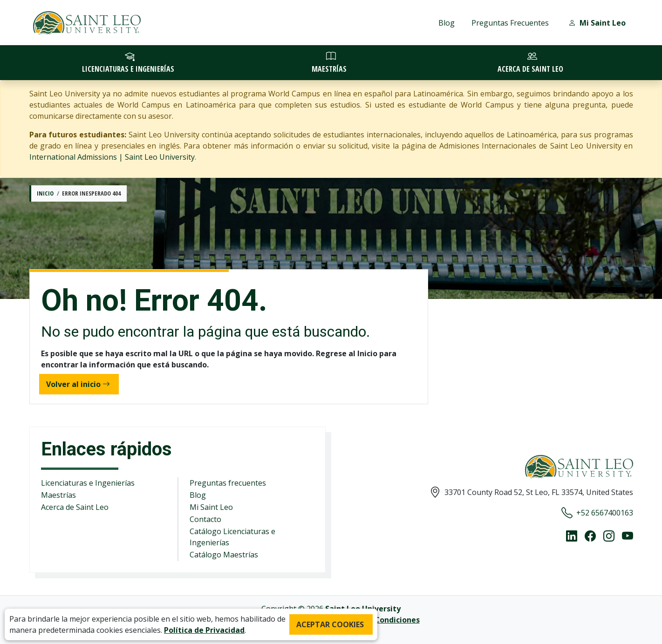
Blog (447, 23)
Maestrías (58, 495)
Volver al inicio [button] (78, 384)
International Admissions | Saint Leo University (112, 157)
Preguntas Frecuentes (510, 23)
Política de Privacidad (204, 630)
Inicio (45, 193)
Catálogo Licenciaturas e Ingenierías (232, 537)
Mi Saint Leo (211, 507)
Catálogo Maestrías (224, 555)
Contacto (205, 519)
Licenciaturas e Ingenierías (88, 483)
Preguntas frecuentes (228, 483)
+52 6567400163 (597, 513)
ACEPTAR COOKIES (330, 624)
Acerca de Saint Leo (75, 507)
